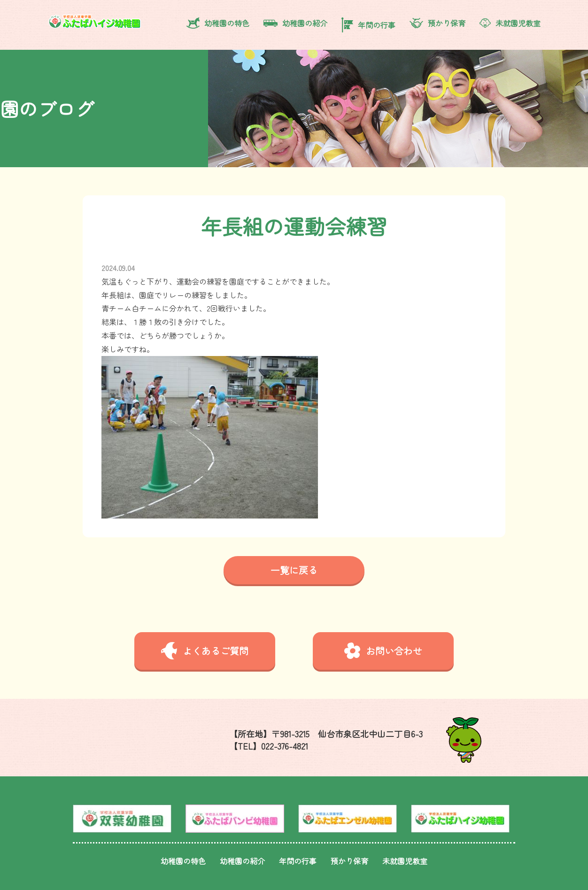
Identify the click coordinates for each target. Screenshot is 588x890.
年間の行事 (368, 25)
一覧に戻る (294, 570)
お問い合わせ (383, 650)
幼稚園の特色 (218, 23)
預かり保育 (437, 23)
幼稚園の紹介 (295, 23)
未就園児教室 (510, 23)
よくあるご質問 (205, 650)
